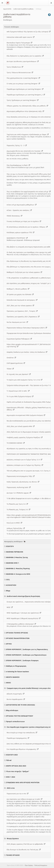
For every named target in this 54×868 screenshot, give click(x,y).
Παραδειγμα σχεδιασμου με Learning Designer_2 (26, 95)
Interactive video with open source (21, 37)
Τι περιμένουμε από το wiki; (18, 391)
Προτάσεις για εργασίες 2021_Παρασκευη (23, 317)
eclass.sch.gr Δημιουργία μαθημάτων (22, 205)
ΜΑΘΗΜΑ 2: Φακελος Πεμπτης (18, 568)
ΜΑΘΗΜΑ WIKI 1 (13, 563)
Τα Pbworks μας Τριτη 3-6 (17, 504)
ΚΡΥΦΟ (9, 644)
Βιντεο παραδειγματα (16, 699)
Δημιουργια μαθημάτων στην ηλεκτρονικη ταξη (25, 111)
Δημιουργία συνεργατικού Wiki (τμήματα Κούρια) (26, 415)
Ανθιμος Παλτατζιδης (16, 528)
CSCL (8, 580)
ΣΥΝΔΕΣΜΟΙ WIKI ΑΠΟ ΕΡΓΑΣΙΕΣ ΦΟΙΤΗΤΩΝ (23, 782)
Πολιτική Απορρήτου (41, 865)
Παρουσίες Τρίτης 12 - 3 (17, 145)
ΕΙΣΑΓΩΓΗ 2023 (12, 755)
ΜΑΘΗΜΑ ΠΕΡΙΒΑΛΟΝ (15, 552)
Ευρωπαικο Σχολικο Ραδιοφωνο (19, 339)
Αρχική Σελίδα (7, 9)
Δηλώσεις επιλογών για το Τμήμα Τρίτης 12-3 (24, 460)
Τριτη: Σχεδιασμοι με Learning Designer (23, 100)
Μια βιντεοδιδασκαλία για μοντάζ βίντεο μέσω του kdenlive (30, 421)
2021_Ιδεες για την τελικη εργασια (20, 306)
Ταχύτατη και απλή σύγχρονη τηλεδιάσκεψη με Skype (28, 134)
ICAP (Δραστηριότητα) (16, 363)
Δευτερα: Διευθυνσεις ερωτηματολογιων (23, 61)
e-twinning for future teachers (18, 672)
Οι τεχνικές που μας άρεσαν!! (19, 374)
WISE (10, 607)
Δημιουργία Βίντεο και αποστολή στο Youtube (25, 151)
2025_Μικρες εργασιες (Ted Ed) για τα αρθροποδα (26, 844)
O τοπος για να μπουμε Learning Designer (23, 84)
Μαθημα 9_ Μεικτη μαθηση (18, 289)
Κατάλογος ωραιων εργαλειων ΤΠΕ (20, 232)
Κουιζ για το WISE (14, 523)
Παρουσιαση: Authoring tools (19, 487)
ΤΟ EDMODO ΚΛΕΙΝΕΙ (16, 443)
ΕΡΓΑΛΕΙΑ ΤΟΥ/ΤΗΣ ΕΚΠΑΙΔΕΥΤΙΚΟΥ (20, 716)
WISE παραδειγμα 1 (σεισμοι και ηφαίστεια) (24, 613)
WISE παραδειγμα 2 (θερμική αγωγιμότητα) (24, 618)
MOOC (9, 683)
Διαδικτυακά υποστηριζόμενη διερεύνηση (23, 596)
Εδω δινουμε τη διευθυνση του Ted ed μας (24, 850)
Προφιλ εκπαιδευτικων (15, 721)
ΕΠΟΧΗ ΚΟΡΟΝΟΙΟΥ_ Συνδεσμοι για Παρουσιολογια (26, 655)
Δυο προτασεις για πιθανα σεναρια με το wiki (24, 799)
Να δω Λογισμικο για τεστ (17, 322)
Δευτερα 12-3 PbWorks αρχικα (19, 493)
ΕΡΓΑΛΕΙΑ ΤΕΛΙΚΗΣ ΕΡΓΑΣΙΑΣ (17, 633)
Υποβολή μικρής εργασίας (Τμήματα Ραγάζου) (25, 437)
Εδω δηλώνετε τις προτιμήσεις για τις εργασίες (25, 56)
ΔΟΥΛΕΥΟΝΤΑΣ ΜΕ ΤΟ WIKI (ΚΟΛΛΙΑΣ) (21, 705)
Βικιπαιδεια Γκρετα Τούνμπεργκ (19, 43)
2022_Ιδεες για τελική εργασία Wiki (21, 426)
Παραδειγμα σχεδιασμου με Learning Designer (25, 89)
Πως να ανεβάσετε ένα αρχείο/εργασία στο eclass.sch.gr (29, 192)
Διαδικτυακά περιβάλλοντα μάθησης (23, 9)
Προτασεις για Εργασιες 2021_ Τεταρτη (22, 311)
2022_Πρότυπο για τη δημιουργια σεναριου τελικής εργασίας (30, 432)
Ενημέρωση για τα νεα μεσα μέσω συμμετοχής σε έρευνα (29, 812)
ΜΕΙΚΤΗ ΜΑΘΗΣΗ (13, 677)
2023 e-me (11, 788)
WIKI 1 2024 (11, 777)
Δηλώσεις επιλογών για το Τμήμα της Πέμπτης (25, 465)
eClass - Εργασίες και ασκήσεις (19, 210)
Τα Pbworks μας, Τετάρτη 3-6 (18, 510)
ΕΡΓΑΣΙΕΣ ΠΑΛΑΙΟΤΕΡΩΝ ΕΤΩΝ (18, 638)
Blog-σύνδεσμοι (12, 710)
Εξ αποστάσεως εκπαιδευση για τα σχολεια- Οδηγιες (27, 227)
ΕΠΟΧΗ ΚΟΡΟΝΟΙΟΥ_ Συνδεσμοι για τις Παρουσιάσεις (27, 649)
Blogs (8, 591)
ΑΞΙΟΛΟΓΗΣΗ (11, 585)
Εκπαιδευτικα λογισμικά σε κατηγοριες (22, 300)
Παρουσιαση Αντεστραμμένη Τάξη (21, 476)
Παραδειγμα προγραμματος (18, 738)
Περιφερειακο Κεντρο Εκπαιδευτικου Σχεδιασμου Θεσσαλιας (30, 333)
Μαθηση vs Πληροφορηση (16, 666)
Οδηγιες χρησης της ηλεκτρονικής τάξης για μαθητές (27, 106)
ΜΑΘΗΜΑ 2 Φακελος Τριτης (17, 557)
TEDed (10, 369)
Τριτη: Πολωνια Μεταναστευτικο (20, 72)
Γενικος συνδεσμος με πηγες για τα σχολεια (24, 221)
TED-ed (9, 760)
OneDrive (11, 358)
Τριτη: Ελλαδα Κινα (15, 67)
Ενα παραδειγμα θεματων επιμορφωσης (23, 749)
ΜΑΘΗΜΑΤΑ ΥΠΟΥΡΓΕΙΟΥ (17, 238)
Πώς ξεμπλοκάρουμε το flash (18, 165)
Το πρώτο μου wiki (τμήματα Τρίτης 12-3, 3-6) (24, 380)
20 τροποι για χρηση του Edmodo (20, 294)
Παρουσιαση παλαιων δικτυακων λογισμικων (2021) (27, 328)
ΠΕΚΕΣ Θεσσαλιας (14, 216)
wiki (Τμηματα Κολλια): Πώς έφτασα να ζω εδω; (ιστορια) (29, 32)
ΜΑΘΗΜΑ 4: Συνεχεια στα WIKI (18, 574)
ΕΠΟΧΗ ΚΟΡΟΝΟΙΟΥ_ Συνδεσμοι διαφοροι (22, 660)
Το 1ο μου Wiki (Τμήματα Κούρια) (20, 396)
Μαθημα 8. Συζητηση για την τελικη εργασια (24, 272)
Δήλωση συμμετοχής (15, 694)
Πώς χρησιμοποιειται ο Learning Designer (23, 78)
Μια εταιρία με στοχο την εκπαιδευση (22, 733)
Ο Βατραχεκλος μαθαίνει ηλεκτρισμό (21, 624)
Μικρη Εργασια (13, 838)
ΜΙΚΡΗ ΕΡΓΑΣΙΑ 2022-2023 (16, 766)
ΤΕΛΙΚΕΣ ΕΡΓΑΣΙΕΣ (13, 855)
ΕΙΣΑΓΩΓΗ (10, 546)
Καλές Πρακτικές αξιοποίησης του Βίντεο (23, 482)
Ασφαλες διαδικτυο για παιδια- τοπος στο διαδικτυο (27, 352)
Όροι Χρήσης (29, 865)
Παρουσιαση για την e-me (18, 794)
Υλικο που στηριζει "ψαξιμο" (18, 771)
